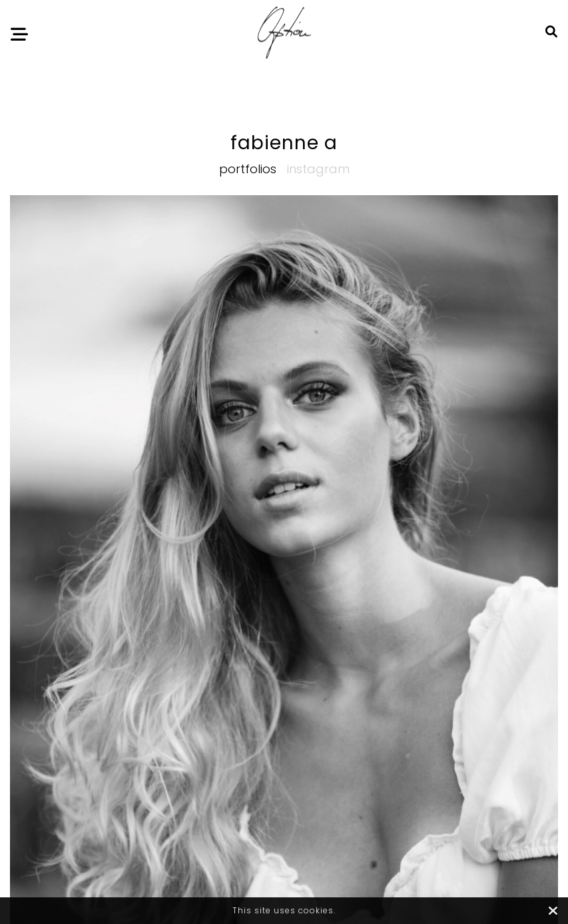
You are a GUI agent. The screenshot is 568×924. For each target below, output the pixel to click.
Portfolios (248, 169)
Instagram (318, 169)
